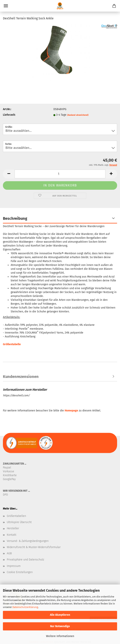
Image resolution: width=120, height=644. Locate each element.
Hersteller (13, 528)
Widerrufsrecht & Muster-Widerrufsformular (34, 547)
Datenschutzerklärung (25, 607)
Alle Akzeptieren (60, 615)
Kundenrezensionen (21, 377)
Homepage (71, 411)
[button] (9, 174)
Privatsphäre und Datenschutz (25, 560)
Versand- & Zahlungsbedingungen (28, 541)
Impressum (14, 566)
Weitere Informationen (60, 636)
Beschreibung (15, 218)
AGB (9, 553)
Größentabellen (16, 516)
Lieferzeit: (9, 115)
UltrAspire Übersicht (19, 522)
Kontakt (12, 535)
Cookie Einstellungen (20, 572)
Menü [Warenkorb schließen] (6, 6)
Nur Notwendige (60, 626)
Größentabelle (12, 344)
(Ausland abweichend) (78, 115)
